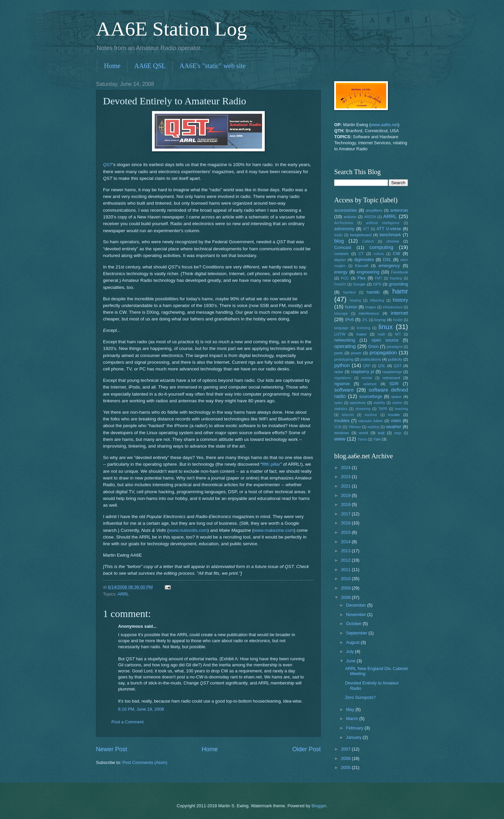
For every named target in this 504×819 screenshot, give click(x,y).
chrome (393, 241)
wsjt (381, 433)
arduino (350, 217)
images (371, 307)
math (381, 334)
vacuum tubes (371, 421)
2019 (346, 495)
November (357, 615)
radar (339, 372)
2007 (346, 749)
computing (381, 247)
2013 (346, 551)
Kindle (398, 320)
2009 (346, 588)
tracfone (371, 415)
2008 (346, 597)
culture (379, 254)
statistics (341, 409)
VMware (355, 427)
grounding (398, 284)
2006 (346, 758)
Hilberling (377, 300)
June (351, 661)
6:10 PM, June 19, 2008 (141, 709)
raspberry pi (363, 372)
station (397, 403)
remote (367, 378)
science (370, 384)
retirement (391, 378)
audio (338, 235)
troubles (342, 421)
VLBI (338, 427)
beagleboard (361, 235)
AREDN (370, 217)
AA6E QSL (150, 66)
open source (385, 340)
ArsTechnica (344, 223)
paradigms (395, 347)
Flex (361, 278)
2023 (346, 477)
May (351, 709)
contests (341, 254)
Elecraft (362, 266)
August (353, 642)
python (342, 365)
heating (355, 300)
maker (361, 334)
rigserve (342, 384)
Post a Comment (128, 722)
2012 (346, 560)
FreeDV (340, 284)
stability (379, 403)
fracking (396, 278)
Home (112, 66)
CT (361, 254)
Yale (377, 439)
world (363, 433)
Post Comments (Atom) (145, 762)
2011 (346, 570)
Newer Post (112, 749)
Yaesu (362, 439)
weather (394, 427)
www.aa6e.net (384, 125)
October (354, 624)
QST (108, 165)
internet (400, 313)
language (341, 328)
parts (339, 353)
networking (345, 340)
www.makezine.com (274, 530)
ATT (366, 229)
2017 (346, 514)
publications (371, 359)
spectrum (358, 403)
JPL (365, 320)
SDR (394, 384)
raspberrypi (392, 372)
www (340, 439)
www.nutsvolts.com (188, 530)
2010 (346, 579)
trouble (394, 415)
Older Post (307, 749)
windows (342, 433)
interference (369, 313)
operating (345, 346)
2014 (346, 542)
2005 (346, 767)
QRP (367, 366)
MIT (398, 334)
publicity (395, 359)
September (357, 633)
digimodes (364, 260)
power (356, 353)
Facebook (399, 272)
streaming (363, 409)
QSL (382, 366)
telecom (348, 415)
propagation (383, 352)
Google (359, 284)
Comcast (343, 247)
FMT (379, 278)
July (350, 651)
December (357, 605)
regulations (343, 378)
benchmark (390, 235)
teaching (401, 409)
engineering (368, 272)
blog (339, 241)
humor (351, 307)
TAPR (383, 409)
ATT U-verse (389, 229)
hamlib (373, 292)
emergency (389, 266)
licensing (363, 328)
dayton (340, 260)
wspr (398, 433)
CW (396, 253)
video (396, 421)
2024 (346, 468)
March (352, 719)
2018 (346, 504)
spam (338, 403)
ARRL (123, 594)
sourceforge (371, 396)
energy (341, 272)
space (396, 397)
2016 (346, 523)
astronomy (344, 229)
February (355, 728)
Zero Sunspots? (360, 697)
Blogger (319, 806)
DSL (387, 260)
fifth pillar (271, 464)
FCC (345, 278)
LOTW (340, 334)
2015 (346, 532)
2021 (346, 486)
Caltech (368, 241)
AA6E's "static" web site (213, 66)
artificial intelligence (383, 223)
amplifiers (374, 210)
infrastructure (393, 307)
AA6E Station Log (171, 29)
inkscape (341, 314)
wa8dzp (373, 427)
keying (380, 320)
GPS (377, 284)
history (400, 300)
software (344, 390)
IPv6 (349, 320)
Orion (373, 346)
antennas (399, 210)
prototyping (344, 359)
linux (386, 327)
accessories (346, 210)
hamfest (349, 292)
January (354, 737)
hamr (400, 291)
